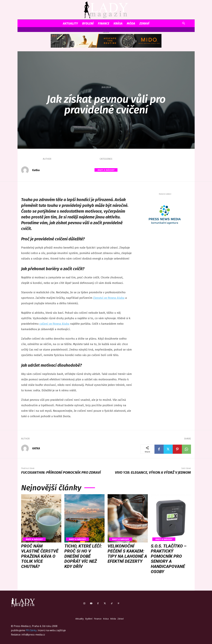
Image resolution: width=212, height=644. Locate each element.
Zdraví (144, 23)
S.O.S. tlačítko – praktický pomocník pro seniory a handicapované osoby (169, 559)
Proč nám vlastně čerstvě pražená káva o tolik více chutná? (40, 556)
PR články (31, 630)
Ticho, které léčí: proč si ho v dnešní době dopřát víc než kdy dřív (83, 556)
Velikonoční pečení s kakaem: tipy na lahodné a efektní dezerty (127, 554)
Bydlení (88, 23)
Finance (104, 23)
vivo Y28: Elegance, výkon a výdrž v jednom (153, 472)
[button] (184, 24)
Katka (36, 170)
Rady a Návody (106, 170)
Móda (131, 23)
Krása (118, 23)
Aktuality (70, 23)
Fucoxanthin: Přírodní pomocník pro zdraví (61, 472)
